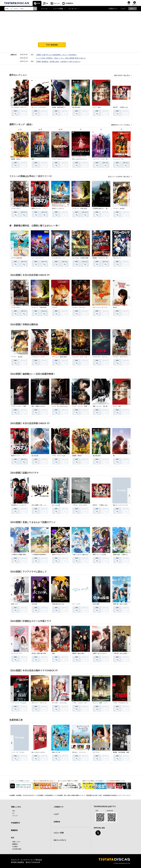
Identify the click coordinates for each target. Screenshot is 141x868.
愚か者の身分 (76, 107)
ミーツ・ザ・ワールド (18, 752)
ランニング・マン (118, 159)
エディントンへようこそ (100, 307)
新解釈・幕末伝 (16, 159)
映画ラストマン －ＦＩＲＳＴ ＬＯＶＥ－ (45, 209)
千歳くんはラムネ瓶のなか (80, 555)
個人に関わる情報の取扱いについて (75, 795)
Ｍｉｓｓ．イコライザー (39, 107)
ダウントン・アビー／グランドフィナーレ (44, 703)
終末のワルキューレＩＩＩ (60, 555)
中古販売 (15, 846)
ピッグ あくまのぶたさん (60, 406)
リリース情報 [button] (58, 9)
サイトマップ (126, 795)
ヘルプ (123, 9)
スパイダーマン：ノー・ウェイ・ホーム (64, 258)
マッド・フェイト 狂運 (80, 406)
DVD (39, 3)
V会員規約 (19, 795)
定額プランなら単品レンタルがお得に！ (93, 781)
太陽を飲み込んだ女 (58, 604)
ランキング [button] (73, 9)
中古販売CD (69, 3)
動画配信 (14, 830)
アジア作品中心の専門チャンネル (116, 781)
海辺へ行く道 (56, 752)
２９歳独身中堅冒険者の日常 (40, 555)
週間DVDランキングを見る (121, 125)
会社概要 (12, 795)
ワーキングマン (16, 209)
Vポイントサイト (60, 840)
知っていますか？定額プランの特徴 (68, 781)
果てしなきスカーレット (80, 159)
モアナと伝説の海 (17, 258)
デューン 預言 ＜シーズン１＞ (103, 703)
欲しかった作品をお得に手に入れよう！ (45, 781)
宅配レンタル (16, 842)
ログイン (135, 5)
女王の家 (34, 604)
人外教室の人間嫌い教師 (19, 555)
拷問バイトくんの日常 (99, 555)
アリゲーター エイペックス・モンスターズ (106, 357)
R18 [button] (132, 9)
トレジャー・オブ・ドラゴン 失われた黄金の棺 (87, 357)
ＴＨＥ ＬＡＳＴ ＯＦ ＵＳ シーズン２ (86, 703)
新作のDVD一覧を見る (122, 75)
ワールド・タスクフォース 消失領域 (124, 357)
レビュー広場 (59, 833)
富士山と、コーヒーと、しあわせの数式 (84, 752)
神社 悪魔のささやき (38, 406)
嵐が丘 (115, 307)
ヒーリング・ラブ (17, 653)
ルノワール (96, 752)
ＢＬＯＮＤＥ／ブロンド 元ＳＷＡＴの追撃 (24, 107)
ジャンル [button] (44, 9)
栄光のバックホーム (58, 209)
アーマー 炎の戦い (119, 209)
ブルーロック (117, 258)
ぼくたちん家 (56, 505)
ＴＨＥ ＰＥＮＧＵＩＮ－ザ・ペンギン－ (126, 703)
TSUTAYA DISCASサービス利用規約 (33, 795)
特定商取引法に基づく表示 (94, 795)
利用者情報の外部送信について (112, 795)
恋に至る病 (35, 456)
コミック (57, 3)
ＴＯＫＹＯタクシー (58, 159)
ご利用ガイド (113, 9)
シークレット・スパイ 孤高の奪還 (42, 357)
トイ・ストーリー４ (38, 258)
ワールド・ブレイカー (79, 307)
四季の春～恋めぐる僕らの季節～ (123, 604)
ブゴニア (55, 307)
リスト (129, 5)
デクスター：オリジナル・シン (61, 703)
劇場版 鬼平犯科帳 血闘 (121, 752)
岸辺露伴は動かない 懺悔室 (101, 209)
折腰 (53, 653)
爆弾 (33, 159)
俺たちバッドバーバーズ (120, 505)
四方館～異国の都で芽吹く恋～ (41, 653)
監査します (15, 604)
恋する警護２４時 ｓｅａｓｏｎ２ (42, 505)
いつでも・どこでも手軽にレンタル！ (20, 781)
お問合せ (57, 822)
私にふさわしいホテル (38, 752)
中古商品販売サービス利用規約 (54, 795)
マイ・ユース (76, 604)
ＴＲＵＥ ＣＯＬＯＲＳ (80, 505)
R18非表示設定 (17, 849)
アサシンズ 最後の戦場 (59, 357)
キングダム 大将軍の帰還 (80, 258)
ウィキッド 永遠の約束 (80, 209)
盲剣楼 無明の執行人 (59, 107)
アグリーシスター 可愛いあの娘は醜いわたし (25, 406)
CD (47, 3)
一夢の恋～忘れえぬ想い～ (121, 653)
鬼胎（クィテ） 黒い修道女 (101, 406)
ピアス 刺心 (97, 107)
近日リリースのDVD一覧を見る (119, 177)
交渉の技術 (96, 604)
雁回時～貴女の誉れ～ (79, 653)
